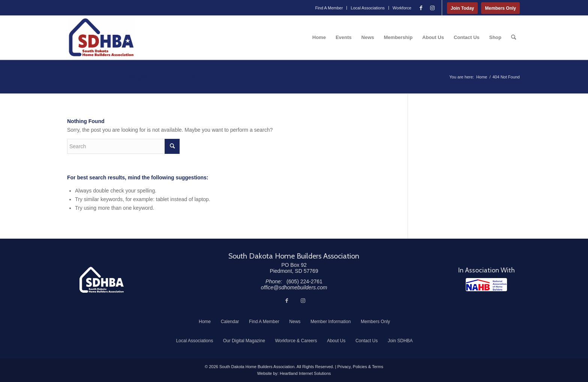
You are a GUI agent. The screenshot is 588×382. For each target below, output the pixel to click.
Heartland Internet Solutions (305, 373)
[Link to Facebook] (421, 8)
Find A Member (329, 8)
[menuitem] (329, 8)
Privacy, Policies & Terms (360, 367)
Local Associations (368, 8)
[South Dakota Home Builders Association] (101, 38)
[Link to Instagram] (432, 8)
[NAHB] (486, 285)
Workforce (402, 8)
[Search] (514, 38)
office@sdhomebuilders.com (294, 287)
